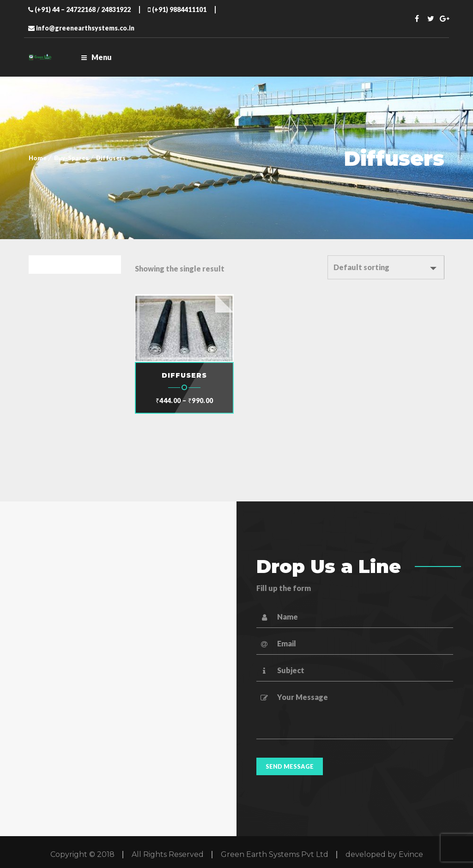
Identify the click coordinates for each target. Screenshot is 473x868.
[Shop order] (386, 267)
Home (38, 158)
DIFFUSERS (184, 375)
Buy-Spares (71, 158)
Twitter (431, 18)
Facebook (417, 18)
